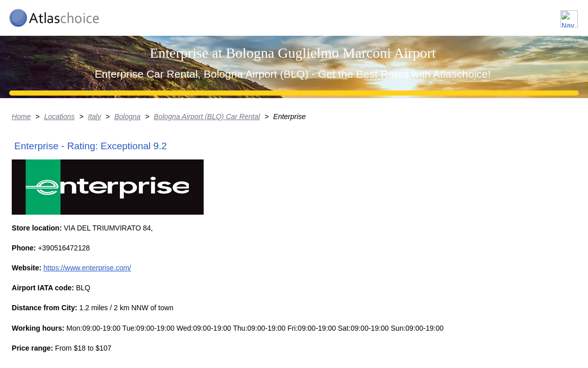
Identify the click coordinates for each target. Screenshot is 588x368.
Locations (414, 15)
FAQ (511, 15)
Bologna (118, 197)
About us (467, 15)
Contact (554, 15)
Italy (84, 197)
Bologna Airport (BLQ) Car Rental (198, 197)
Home (10, 197)
